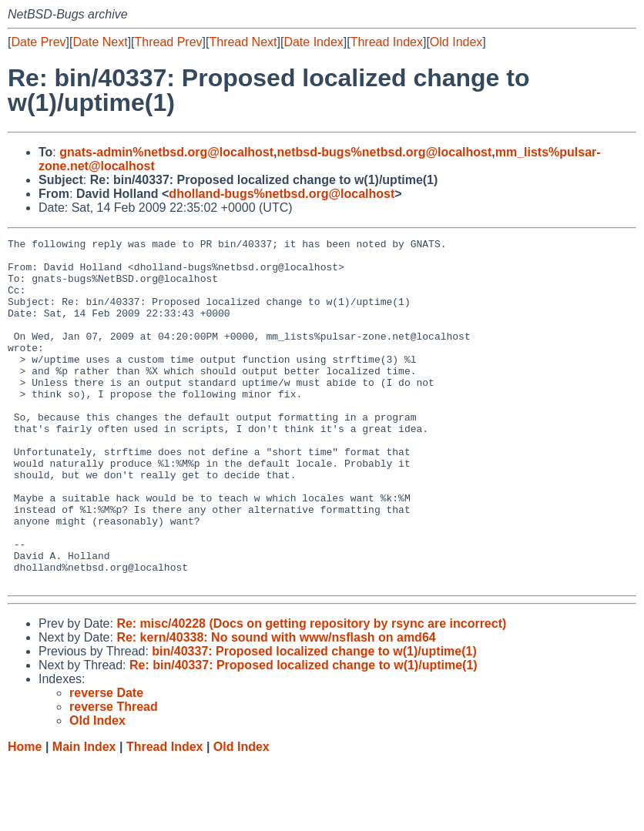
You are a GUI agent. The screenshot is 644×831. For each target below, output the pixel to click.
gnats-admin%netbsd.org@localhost (166, 152)
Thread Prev (169, 42)
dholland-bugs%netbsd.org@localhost (282, 194)
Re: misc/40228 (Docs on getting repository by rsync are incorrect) (311, 693)
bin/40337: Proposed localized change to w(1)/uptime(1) (314, 720)
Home (25, 816)
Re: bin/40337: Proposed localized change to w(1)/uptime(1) (304, 734)
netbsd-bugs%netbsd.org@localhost (385, 152)
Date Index (313, 42)
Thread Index (387, 42)
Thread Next (243, 42)
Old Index (456, 42)
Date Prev (38, 42)
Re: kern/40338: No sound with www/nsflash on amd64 (276, 707)
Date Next (100, 42)
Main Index (84, 816)
